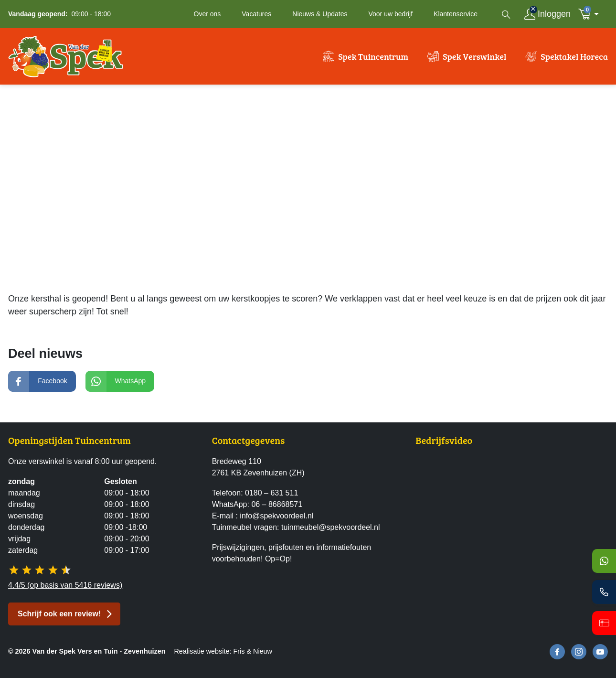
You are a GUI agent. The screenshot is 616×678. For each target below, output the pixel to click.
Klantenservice (456, 14)
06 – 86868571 (277, 504)
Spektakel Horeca (574, 56)
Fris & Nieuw (253, 651)
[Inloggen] (547, 14)
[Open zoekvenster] (506, 14)
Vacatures (256, 14)
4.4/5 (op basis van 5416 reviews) (65, 585)
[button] (591, 14)
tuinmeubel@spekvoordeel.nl (331, 527)
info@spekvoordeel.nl (276, 516)
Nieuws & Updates (320, 14)
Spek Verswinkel (474, 56)
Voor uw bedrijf (390, 14)
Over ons (207, 14)
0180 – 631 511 (271, 493)
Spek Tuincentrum (373, 56)
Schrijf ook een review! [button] (59, 614)
